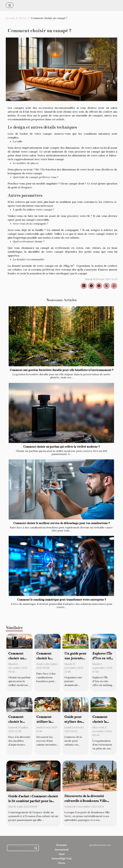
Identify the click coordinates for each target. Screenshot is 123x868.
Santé (62, 854)
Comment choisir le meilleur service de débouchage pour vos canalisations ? (61, 523)
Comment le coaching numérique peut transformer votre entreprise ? (62, 600)
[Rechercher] (23, 848)
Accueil (10, 18)
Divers (23, 18)
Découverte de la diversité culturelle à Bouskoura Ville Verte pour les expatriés (86, 801)
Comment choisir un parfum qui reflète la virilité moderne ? (61, 447)
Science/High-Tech (61, 859)
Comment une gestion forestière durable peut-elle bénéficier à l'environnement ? (62, 370)
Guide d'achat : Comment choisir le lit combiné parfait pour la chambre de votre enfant (33, 801)
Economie (61, 845)
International (61, 850)
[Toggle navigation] (10, 5)
